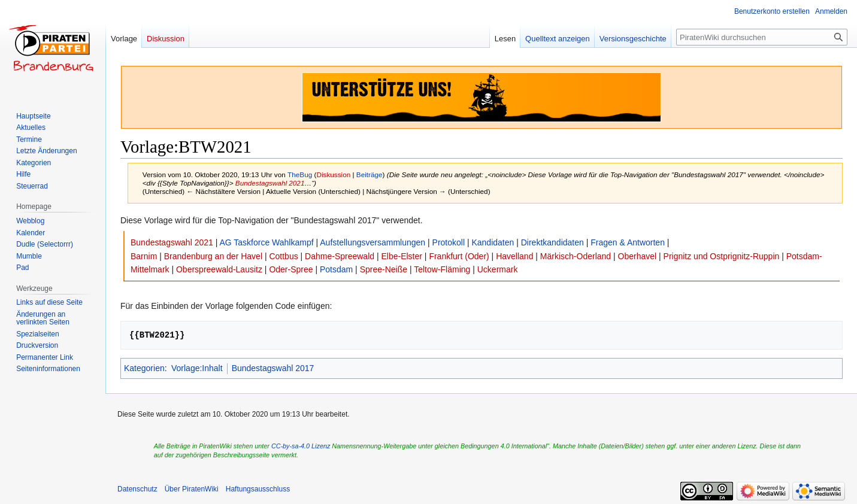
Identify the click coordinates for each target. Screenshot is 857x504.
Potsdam (336, 269)
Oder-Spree (291, 269)
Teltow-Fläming (442, 269)
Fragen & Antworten (628, 242)
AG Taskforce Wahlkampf (266, 242)
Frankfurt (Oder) (459, 256)
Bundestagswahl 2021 (270, 183)
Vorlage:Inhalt (197, 368)
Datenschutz (137, 489)
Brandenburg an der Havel (213, 256)
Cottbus (283, 256)
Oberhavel (638, 256)
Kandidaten (493, 242)
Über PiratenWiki (192, 489)
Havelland (514, 256)
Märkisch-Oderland (576, 256)
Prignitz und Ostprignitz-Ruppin (722, 256)
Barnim (144, 256)
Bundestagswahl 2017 (273, 368)
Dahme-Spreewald (340, 256)
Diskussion (333, 174)
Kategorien (144, 368)
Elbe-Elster (401, 256)
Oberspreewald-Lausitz (219, 269)
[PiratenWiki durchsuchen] (762, 37)
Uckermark (498, 269)
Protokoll (449, 242)
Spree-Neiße (384, 269)
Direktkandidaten (552, 242)
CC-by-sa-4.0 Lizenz (301, 446)
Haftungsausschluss (258, 489)
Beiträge (370, 174)
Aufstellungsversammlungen (373, 242)
